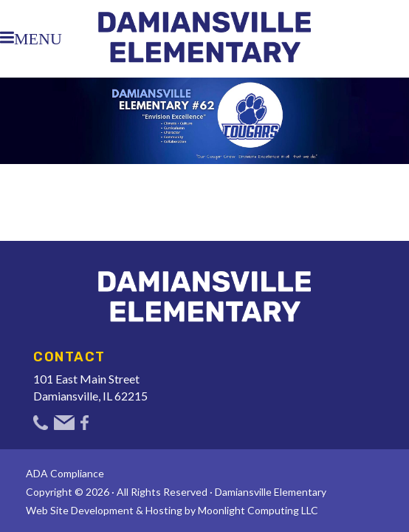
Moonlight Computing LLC (258, 510)
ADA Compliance (65, 473)
